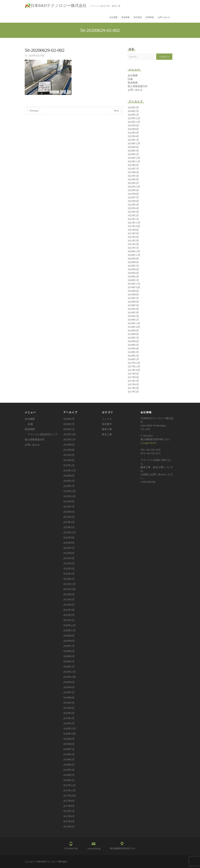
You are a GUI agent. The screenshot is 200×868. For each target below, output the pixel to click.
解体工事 (107, 429)
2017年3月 (133, 392)
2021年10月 (134, 226)
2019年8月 (133, 295)
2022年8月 (133, 194)
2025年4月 (133, 136)
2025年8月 (133, 129)
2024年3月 (133, 151)
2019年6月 (133, 302)
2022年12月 (134, 187)
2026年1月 (133, 115)
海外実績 (138, 17)
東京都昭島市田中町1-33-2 (123, 849)
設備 (130, 79)
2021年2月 (133, 244)
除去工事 (107, 434)
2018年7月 (133, 338)
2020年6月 (133, 269)
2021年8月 (133, 230)
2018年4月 (133, 349)
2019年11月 (134, 284)
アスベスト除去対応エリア (43, 434)
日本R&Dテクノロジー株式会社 (59, 6)
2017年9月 (133, 374)
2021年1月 (133, 248)
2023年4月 (133, 179)
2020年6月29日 (36, 56)
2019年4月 (133, 309)
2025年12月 (134, 118)
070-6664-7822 (71, 849)
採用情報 (150, 17)
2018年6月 (133, 341)
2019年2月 (133, 316)
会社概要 (114, 17)
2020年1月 (133, 280)
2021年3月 (133, 241)
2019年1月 (133, 320)
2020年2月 (133, 277)
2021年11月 (134, 223)
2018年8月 (133, 334)
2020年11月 (134, 255)
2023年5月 (133, 176)
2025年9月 (133, 126)
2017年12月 (134, 363)
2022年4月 (133, 208)
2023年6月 (133, 172)
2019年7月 (133, 298)
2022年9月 (133, 190)
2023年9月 (133, 165)
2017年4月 (133, 388)
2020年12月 (134, 251)
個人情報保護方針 (138, 86)
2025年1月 (133, 140)
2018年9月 (133, 331)
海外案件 (107, 424)
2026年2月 (133, 111)
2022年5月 (133, 205)
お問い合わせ (164, 17)
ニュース (107, 419)
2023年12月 (134, 158)
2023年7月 (133, 169)
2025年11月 (134, 122)
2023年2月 (133, 183)
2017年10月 (134, 370)
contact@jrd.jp (94, 849)
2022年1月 (133, 219)
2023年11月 (134, 161)
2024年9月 (133, 147)
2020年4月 (133, 273)
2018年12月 (134, 323)
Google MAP (149, 443)
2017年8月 (133, 377)
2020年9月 (133, 259)
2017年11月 (134, 367)
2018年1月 (133, 359)
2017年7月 (133, 381)
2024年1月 (133, 154)
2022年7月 (133, 197)
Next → (118, 111)
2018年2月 (133, 356)
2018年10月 (134, 327)
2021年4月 (133, 237)
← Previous (32, 111)
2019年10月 (134, 287)
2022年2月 (133, 215)
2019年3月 (133, 313)
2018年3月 (133, 352)
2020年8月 (133, 262)
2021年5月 (133, 233)
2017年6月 (133, 385)
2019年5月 (133, 305)
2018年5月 (133, 345)
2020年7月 (133, 266)
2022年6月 (133, 201)
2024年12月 (134, 143)
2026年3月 (133, 108)
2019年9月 (133, 291)
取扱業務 (126, 17)
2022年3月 (133, 212)
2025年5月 (133, 133)
